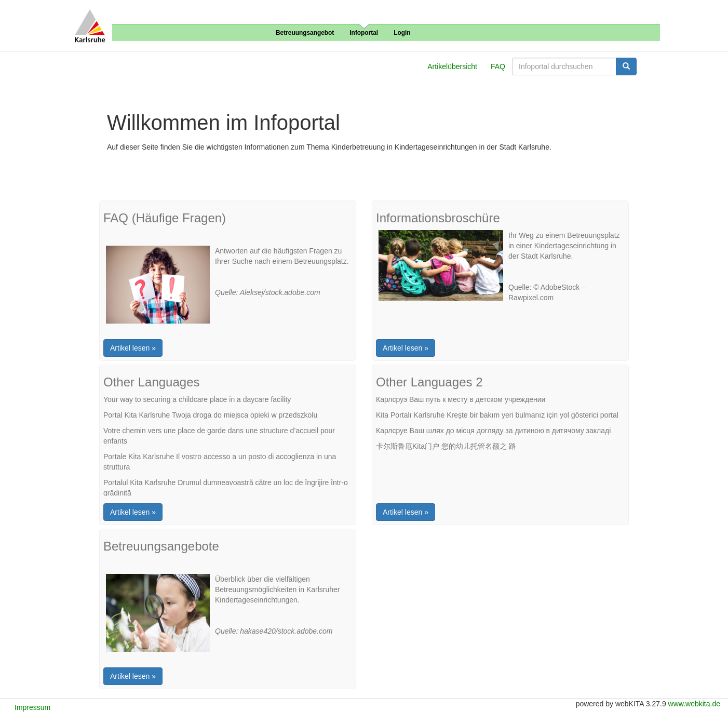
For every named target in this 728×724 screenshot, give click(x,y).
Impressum (32, 707)
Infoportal (364, 33)
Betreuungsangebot (305, 33)
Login (402, 33)
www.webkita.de (694, 704)
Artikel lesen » (133, 348)
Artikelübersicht (452, 66)
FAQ (498, 66)
